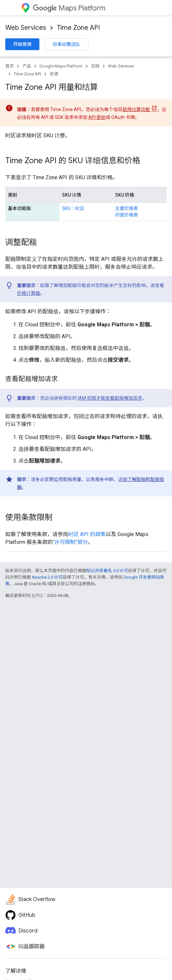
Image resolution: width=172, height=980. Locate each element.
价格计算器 (29, 293)
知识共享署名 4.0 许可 (107, 571)
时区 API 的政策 (87, 534)
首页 (10, 66)
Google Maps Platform (61, 66)
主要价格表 (127, 208)
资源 (54, 74)
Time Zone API (78, 28)
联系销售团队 (67, 44)
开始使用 (22, 44)
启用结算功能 (136, 109)
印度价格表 (127, 215)
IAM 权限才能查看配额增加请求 (110, 398)
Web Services (26, 28)
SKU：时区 (73, 208)
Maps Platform (69, 8)
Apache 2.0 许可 (47, 577)
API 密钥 (97, 117)
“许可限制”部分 (70, 542)
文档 (95, 66)
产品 (27, 66)
